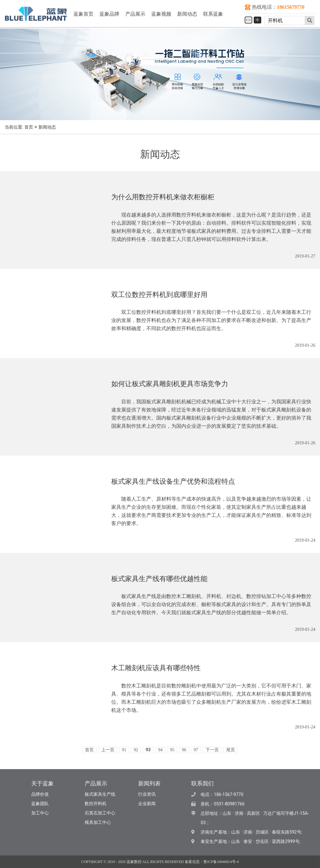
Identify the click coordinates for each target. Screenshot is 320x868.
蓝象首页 (83, 14)
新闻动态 (187, 14)
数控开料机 (96, 804)
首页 (29, 127)
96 (184, 750)
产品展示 (135, 14)
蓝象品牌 (109, 14)
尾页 (231, 750)
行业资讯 (147, 794)
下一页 (212, 750)
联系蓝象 (213, 14)
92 (136, 750)
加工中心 (40, 813)
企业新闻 (147, 804)
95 (172, 750)
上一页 (108, 750)
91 (124, 750)
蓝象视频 (161, 14)
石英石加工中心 (100, 813)
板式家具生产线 (100, 794)
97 (196, 750)
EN (248, 20)
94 (160, 750)
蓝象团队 (40, 804)
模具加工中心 (98, 822)
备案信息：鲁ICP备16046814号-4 (212, 862)
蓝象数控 (134, 862)
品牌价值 (40, 794)
